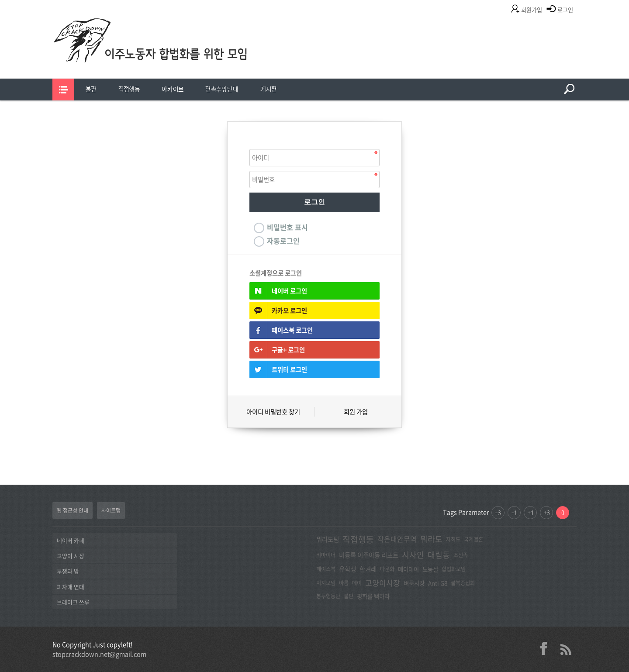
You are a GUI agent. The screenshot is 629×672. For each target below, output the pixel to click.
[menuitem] (91, 90)
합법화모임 (454, 569)
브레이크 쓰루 (73, 602)
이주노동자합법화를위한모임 (168, 55)
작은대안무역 (397, 539)
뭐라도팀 (328, 539)
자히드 (453, 539)
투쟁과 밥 (68, 571)
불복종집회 (463, 583)
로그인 (565, 10)
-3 (498, 513)
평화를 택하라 (373, 596)
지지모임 (326, 583)
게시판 (269, 89)
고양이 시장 (71, 556)
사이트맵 (111, 510)
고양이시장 (383, 583)
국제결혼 (473, 539)
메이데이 (408, 569)
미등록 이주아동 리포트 (369, 555)
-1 (514, 513)
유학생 (347, 569)
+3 (547, 513)
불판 (91, 89)
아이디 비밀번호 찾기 (273, 412)
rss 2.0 (566, 648)
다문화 (387, 569)
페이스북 (326, 569)
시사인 (413, 555)
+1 (531, 513)
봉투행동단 (328, 596)
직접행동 (129, 89)
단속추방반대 (222, 89)
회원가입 (532, 10)
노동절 (430, 569)
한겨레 (368, 569)
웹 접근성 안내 (73, 510)
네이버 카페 (71, 540)
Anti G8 (438, 583)
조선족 (461, 555)
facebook (547, 648)
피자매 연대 (71, 587)
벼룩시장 (414, 583)
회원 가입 (356, 412)
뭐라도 (431, 539)
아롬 (344, 583)
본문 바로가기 (0, 0)
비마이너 (326, 555)
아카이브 (173, 89)
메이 (357, 583)
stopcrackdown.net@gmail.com (99, 654)
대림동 (439, 555)
